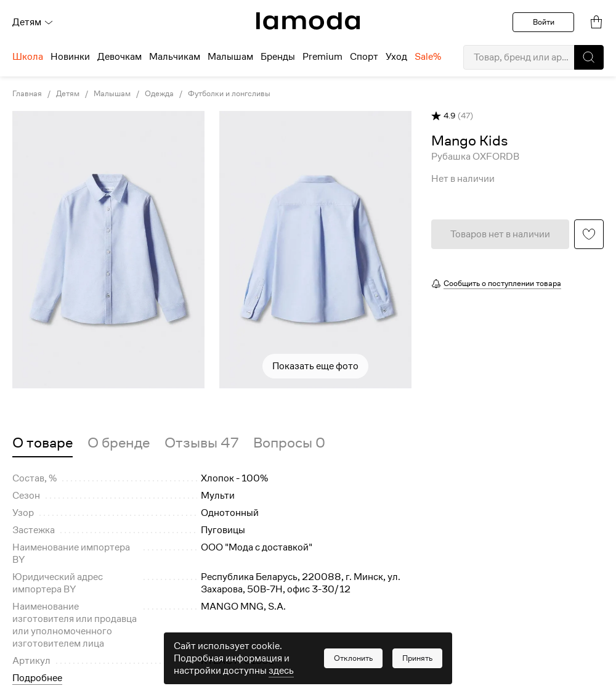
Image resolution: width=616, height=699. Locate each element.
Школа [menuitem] (28, 57)
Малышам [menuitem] (230, 57)
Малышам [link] (112, 94)
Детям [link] (68, 94)
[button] (589, 57)
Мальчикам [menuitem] (175, 57)
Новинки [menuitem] (70, 57)
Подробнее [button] (37, 678)
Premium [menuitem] (322, 57)
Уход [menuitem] (396, 57)
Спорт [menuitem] (364, 57)
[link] (308, 21)
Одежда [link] (159, 94)
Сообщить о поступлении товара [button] (502, 283)
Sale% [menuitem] (428, 57)
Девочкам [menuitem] (120, 57)
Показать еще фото (315, 366)
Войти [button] (544, 22)
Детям (33, 22)
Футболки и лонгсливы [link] (229, 94)
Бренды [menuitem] (278, 57)
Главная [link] (27, 94)
